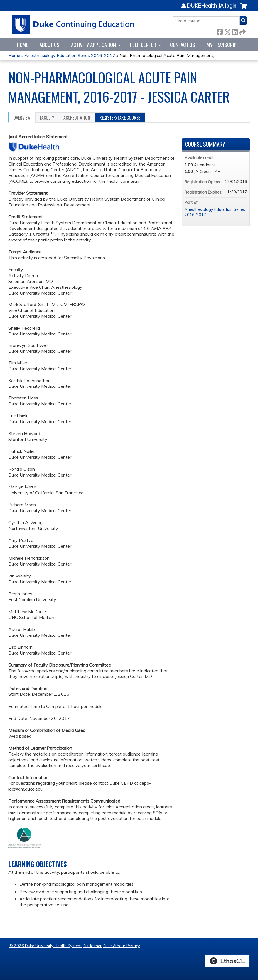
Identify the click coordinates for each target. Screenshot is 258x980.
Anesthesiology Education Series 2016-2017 (70, 55)
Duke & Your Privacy (121, 946)
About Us (50, 45)
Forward (242, 31)
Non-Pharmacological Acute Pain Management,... (168, 55)
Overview (22, 118)
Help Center (143, 45)
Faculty (47, 118)
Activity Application (93, 45)
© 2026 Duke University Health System (46, 946)
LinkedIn (235, 31)
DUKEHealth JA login (212, 6)
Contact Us (183, 45)
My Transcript (223, 45)
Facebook (220, 31)
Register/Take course (120, 118)
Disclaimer (92, 946)
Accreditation (77, 118)
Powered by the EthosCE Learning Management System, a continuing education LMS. (227, 961)
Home (23, 45)
